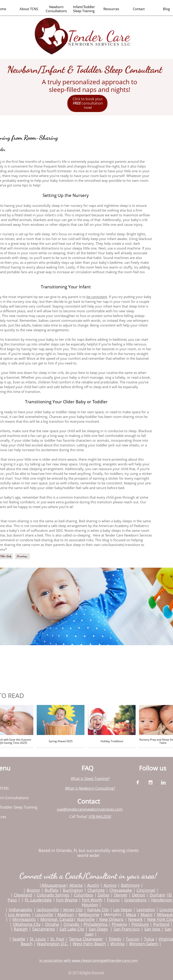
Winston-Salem (143, 944)
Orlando (72, 924)
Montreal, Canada (57, 919)
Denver (121, 895)
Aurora (110, 885)
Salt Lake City (72, 929)
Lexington (146, 910)
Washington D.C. (53, 944)
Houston (90, 905)
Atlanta (76, 885)
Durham (157, 895)
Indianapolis (20, 910)
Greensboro (135, 900)
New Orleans (111, 919)
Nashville (86, 919)
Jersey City (73, 910)
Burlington (73, 890)
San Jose (152, 929)
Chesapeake (121, 890)
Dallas (104, 895)
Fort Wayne (67, 900)
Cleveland (23, 895)
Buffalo (51, 890)
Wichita (117, 944)
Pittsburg (140, 924)
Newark (135, 919)
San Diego (98, 929)
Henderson (162, 900)
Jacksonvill (47, 910)
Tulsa (149, 939)
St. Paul (57, 939)
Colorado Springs (53, 895)
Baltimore (130, 885)
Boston (33, 890)
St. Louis (38, 939)
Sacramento (44, 929)
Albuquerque (54, 885)
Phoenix (119, 924)
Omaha (52, 924)
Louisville (44, 915)
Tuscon (133, 939)
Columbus (84, 895)
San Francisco (127, 929)
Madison (66, 915)
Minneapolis (24, 919)
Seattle (19, 939)
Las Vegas (123, 910)
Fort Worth (92, 900)
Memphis (113, 915)
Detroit (139, 895)
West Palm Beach (89, 944)
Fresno (113, 900)
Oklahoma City (27, 924)
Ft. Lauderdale (38, 900)
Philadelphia (96, 924)
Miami (147, 915)
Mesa (131, 915)
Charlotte (96, 890)
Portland (161, 924)
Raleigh (21, 929)
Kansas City (98, 910)
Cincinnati (146, 890)
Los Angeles (19, 915)
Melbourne (89, 915)
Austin (93, 885)
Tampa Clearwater (86, 939)
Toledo (115, 939)
